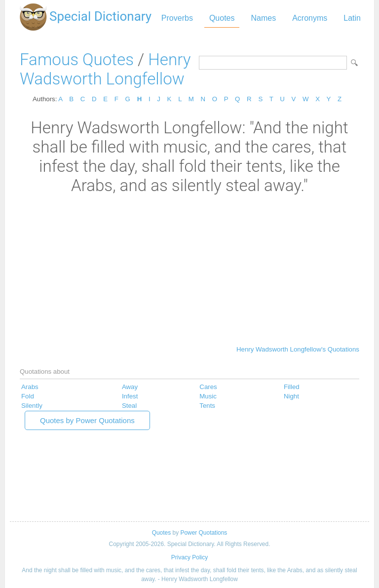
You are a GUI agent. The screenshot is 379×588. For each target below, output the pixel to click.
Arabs (30, 387)
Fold (28, 396)
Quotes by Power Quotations (87, 420)
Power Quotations (204, 533)
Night (291, 396)
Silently (32, 406)
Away (130, 387)
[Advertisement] (189, 269)
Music (208, 396)
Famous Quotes (77, 59)
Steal (129, 406)
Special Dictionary (100, 16)
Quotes (222, 18)
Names (263, 18)
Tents (207, 406)
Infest (130, 396)
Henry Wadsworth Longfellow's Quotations (298, 349)
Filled (292, 387)
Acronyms (310, 18)
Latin (352, 18)
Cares (208, 387)
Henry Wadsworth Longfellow (105, 69)
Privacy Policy (189, 557)
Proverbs (177, 18)
